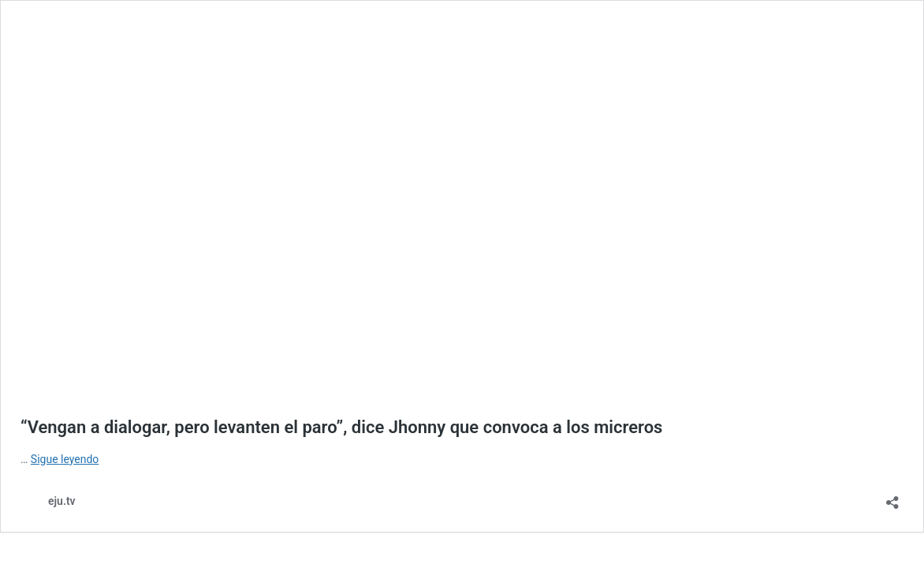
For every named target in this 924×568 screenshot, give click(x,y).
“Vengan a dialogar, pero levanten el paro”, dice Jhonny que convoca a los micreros (341, 427)
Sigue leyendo (65, 459)
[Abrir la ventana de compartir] (892, 497)
